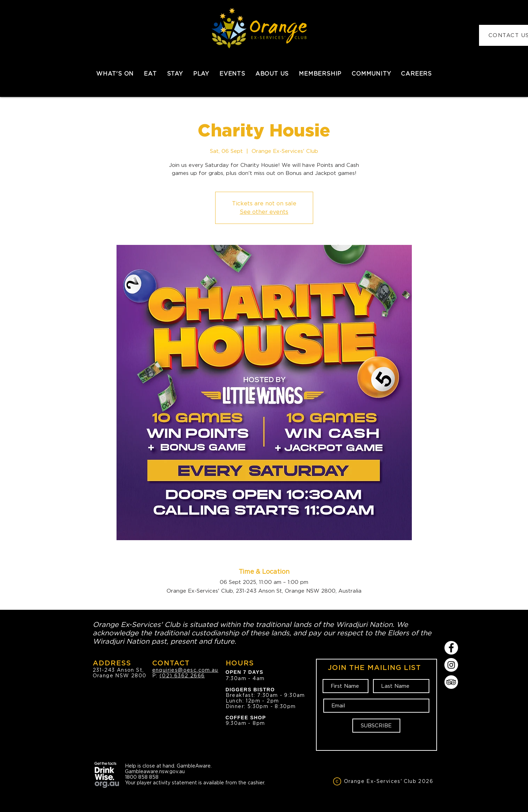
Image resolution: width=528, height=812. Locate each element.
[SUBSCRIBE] (376, 726)
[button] (150, 74)
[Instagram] (451, 665)
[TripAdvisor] (451, 682)
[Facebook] (451, 648)
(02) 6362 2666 (182, 676)
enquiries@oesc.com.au (185, 670)
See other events (264, 212)
